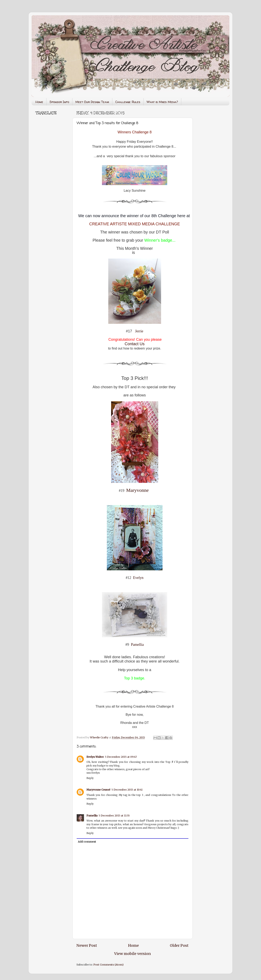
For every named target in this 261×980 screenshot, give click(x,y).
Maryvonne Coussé (98, 790)
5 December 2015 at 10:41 (127, 790)
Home (39, 102)
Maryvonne (138, 490)
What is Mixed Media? (162, 102)
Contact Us (135, 344)
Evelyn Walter (95, 757)
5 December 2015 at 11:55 (114, 816)
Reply (90, 778)
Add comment (87, 842)
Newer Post (87, 946)
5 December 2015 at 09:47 (121, 757)
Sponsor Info (59, 102)
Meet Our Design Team (92, 102)
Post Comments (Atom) (108, 965)
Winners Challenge (133, 132)
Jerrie (139, 331)
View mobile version (133, 954)
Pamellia (137, 645)
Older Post (179, 946)
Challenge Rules (128, 102)
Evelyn (138, 578)
